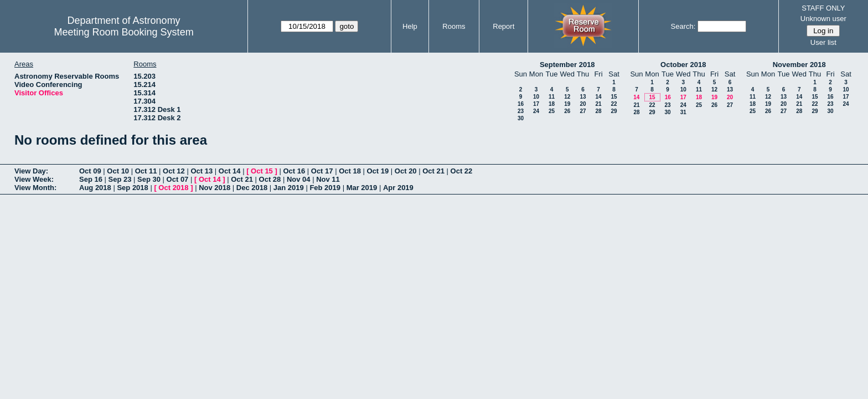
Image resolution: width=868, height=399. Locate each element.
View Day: (31, 171)
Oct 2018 (173, 188)
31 (683, 112)
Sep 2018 (132, 188)
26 (567, 111)
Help (410, 26)
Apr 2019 (398, 188)
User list (823, 42)
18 (552, 104)
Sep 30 (149, 179)
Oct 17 (322, 171)
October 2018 (683, 65)
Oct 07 (178, 179)
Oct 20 (406, 171)
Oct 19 (378, 171)
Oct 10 (118, 171)
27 (583, 111)
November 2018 (799, 65)
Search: (683, 26)
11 (552, 97)
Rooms (454, 26)
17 (536, 104)
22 (614, 104)
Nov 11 (328, 179)
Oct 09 (90, 171)
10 (536, 97)
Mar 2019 (362, 188)
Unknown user (823, 19)
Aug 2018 (95, 188)
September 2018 (567, 65)
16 (521, 104)
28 (598, 111)
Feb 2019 (325, 188)
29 (614, 111)
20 (583, 104)
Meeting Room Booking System (124, 32)
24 (536, 111)
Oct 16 (294, 171)
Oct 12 (174, 171)
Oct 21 (433, 171)
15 (614, 97)
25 (552, 111)
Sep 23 (120, 179)
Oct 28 (270, 179)
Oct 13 (201, 171)
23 (521, 111)
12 (567, 97)
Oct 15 (262, 171)
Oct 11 (146, 171)
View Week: (34, 179)
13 (583, 97)
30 (521, 118)
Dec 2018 (252, 188)
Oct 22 (462, 171)
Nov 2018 (215, 188)
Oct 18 (350, 171)
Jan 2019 (289, 188)
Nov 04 (299, 179)
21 (598, 104)
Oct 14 (230, 171)
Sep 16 (91, 179)
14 (598, 97)
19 (567, 104)
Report (503, 26)
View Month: (35, 188)
